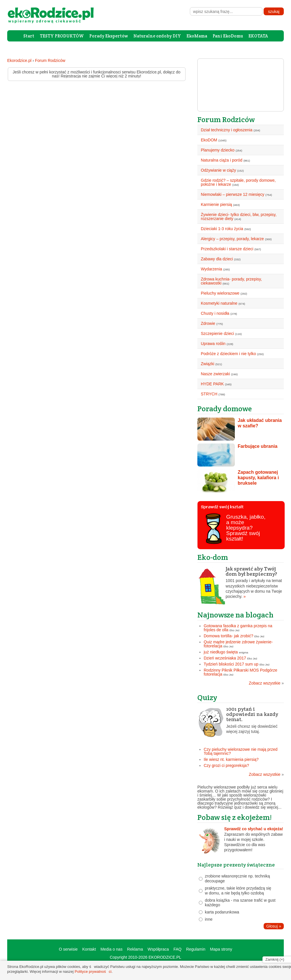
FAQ (177, 949)
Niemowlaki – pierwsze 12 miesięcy (233, 194)
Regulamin (196, 949)
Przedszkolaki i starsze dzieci (227, 249)
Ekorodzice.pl (19, 60)
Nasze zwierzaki (215, 374)
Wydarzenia (211, 269)
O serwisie (68, 949)
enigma (243, 652)
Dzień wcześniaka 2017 (225, 658)
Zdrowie (208, 323)
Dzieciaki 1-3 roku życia (222, 229)
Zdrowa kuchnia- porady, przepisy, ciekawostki (231, 281)
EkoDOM (209, 140)
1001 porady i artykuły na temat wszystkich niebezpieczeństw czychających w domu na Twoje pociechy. (241, 583)
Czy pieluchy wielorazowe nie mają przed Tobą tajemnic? (241, 751)
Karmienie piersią (216, 204)
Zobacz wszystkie (266, 683)
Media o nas (112, 949)
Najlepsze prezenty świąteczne (236, 865)
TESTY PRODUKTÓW (62, 36)
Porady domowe (225, 409)
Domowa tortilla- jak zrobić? (228, 636)
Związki (208, 364)
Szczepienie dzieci (217, 333)
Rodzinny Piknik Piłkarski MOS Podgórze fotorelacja (240, 672)
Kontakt (89, 949)
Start (29, 36)
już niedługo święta (221, 652)
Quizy (207, 697)
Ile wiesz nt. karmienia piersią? (231, 759)
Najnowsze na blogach (235, 615)
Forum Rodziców (50, 60)
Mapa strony (221, 949)
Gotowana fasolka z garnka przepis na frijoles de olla (238, 628)
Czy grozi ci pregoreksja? (226, 765)
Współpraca (158, 949)
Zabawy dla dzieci (217, 259)
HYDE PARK (212, 384)
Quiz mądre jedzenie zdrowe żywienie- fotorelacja (238, 644)
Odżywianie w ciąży (218, 170)
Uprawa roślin (213, 344)
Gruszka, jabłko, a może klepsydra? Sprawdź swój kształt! (246, 528)
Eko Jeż (235, 630)
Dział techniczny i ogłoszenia (227, 130)
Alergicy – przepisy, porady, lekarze (232, 239)
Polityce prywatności (93, 972)
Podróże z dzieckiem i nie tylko (228, 354)
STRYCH (209, 394)
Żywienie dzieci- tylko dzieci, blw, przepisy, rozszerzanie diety (239, 217)
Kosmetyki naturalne (219, 303)
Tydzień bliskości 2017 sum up (231, 664)
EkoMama (197, 36)
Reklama (135, 949)
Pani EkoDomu (228, 36)
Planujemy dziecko (218, 150)
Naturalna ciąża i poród (222, 160)
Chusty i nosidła (215, 313)
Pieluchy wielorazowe (220, 293)
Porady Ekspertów (109, 36)
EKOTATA (258, 36)
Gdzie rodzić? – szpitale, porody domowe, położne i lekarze (238, 182)
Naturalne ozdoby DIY (157, 36)
